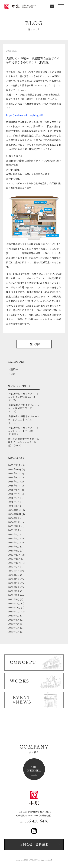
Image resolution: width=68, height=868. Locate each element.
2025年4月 (14, 494)
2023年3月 (14, 546)
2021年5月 (14, 632)
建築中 (14, 369)
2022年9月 (14, 567)
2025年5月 (14, 490)
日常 (13, 374)
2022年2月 (14, 595)
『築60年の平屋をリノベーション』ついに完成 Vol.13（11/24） (24, 397)
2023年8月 (14, 530)
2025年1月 (14, 506)
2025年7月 (14, 481)
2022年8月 (14, 571)
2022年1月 (14, 599)
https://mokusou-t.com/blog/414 (25, 115)
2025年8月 (14, 477)
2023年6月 (14, 534)
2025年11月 (14, 465)
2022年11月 (14, 559)
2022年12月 (14, 555)
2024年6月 (14, 522)
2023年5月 (14, 538)
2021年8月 (14, 620)
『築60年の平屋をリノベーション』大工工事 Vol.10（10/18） (24, 431)
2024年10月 (14, 514)
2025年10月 (14, 469)
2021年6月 (14, 628)
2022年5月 (14, 583)
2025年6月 (14, 486)
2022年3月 (14, 591)
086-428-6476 (36, 821)
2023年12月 (14, 526)
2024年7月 (14, 518)
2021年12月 (14, 603)
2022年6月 (14, 579)
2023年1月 (14, 550)
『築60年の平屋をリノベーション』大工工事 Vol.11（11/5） (24, 419)
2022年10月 (14, 563)
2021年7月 (14, 624)
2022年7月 (14, 575)
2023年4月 (14, 542)
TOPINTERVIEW (34, 769)
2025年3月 (14, 498)
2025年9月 (14, 473)
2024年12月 (14, 510)
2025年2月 (14, 502)
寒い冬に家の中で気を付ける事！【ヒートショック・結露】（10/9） (23, 442)
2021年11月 (14, 607)
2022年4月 (14, 587)
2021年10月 (14, 611)
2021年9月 (14, 615)
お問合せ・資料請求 (34, 844)
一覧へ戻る (34, 344)
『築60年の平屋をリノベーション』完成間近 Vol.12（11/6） (24, 408)
